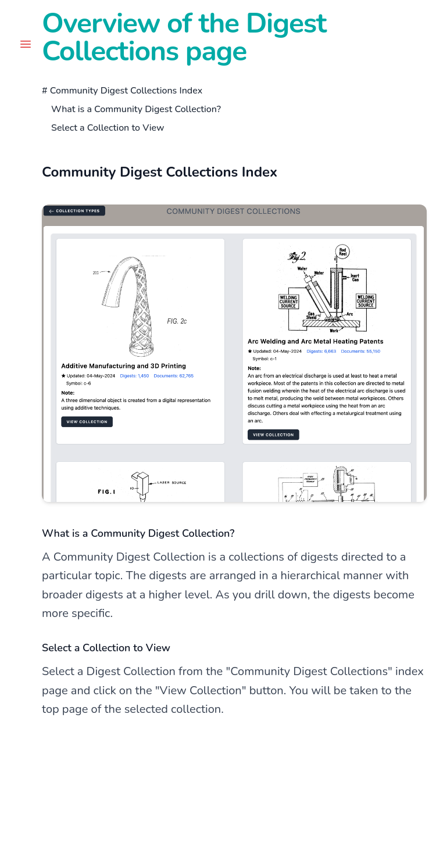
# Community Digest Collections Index (122, 91)
